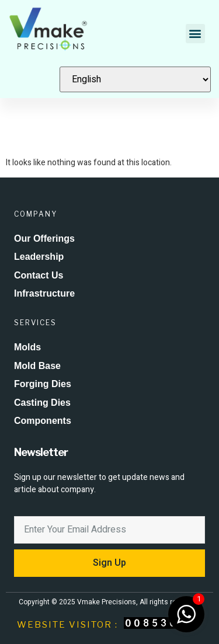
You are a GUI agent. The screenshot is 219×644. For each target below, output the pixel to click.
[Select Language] (135, 79)
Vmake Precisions (107, 602)
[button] (195, 34)
